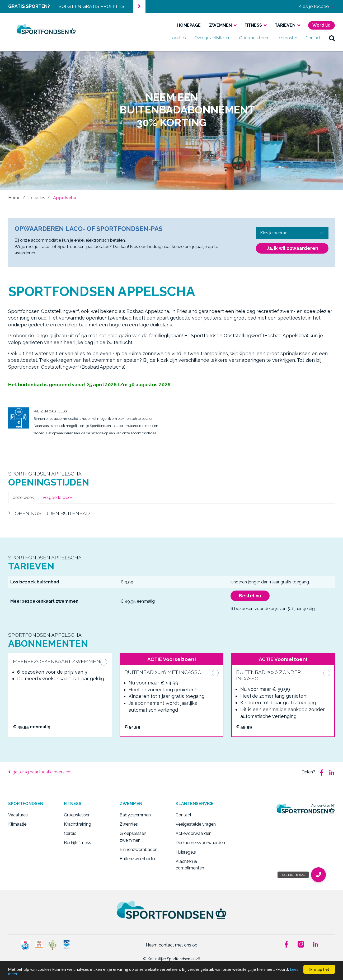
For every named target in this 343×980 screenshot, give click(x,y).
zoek (332, 38)
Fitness (253, 25)
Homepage (189, 25)
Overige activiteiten (212, 38)
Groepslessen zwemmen (133, 837)
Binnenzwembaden (138, 850)
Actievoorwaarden (194, 833)
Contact (313, 38)
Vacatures (18, 815)
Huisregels (186, 852)
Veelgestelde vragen (196, 824)
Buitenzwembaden (138, 859)
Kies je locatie (317, 6)
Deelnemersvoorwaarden (199, 843)
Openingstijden (253, 38)
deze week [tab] (23, 498)
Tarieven (285, 25)
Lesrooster (287, 38)
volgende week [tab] (58, 498)
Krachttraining (77, 824)
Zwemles (129, 824)
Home (14, 198)
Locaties (178, 38)
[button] (318, 875)
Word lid (321, 25)
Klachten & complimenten (190, 865)
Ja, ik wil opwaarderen (292, 248)
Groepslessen (77, 815)
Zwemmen (220, 25)
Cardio (70, 833)
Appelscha (65, 198)
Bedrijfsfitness (77, 843)
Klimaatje (17, 824)
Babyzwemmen (135, 815)
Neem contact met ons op (172, 945)
